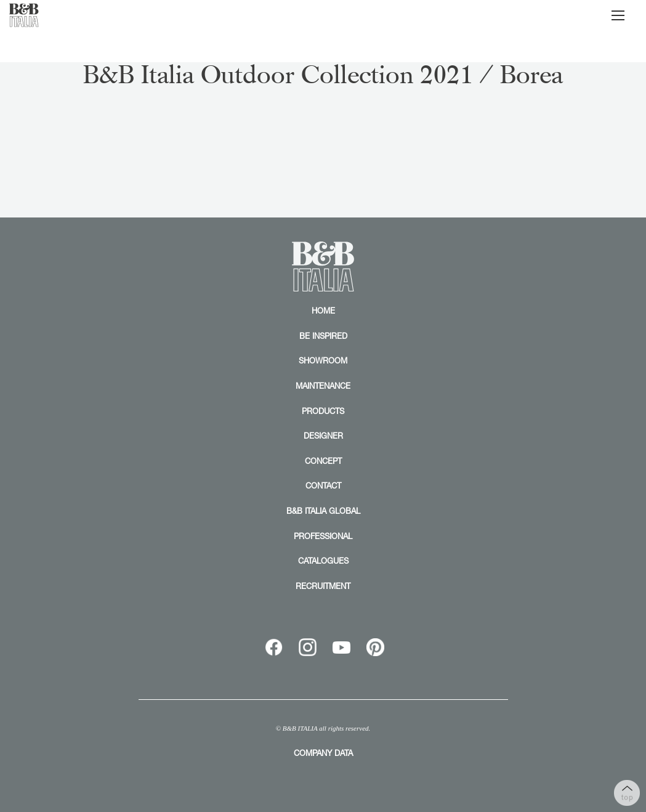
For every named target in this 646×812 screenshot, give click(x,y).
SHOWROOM (323, 360)
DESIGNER (323, 436)
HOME (323, 311)
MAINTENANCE (323, 386)
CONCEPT (323, 461)
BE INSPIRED (323, 336)
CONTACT (323, 485)
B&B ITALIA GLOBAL (323, 511)
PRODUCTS (323, 411)
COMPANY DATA (323, 753)
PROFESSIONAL (323, 536)
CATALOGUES (323, 561)
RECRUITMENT (323, 586)
